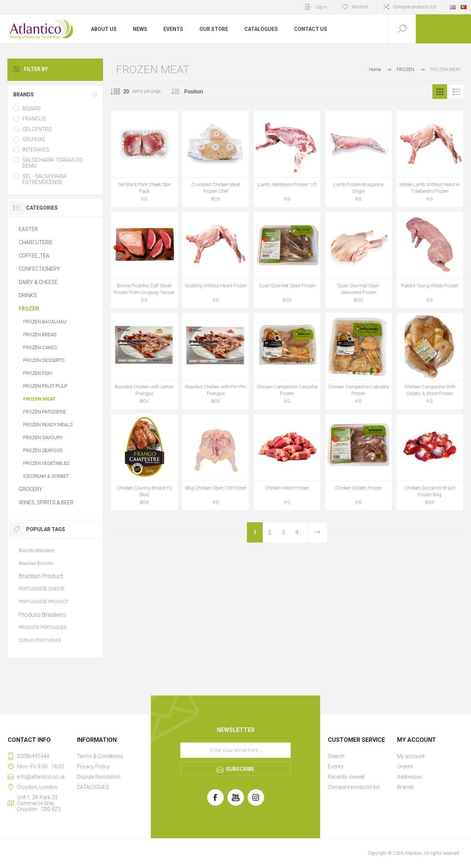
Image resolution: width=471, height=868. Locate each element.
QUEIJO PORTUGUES (40, 640)
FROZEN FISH (38, 373)
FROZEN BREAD (40, 335)
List (456, 92)
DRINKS (28, 295)
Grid (440, 92)
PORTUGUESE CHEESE (42, 589)
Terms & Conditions (100, 756)
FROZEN (29, 309)
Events (336, 766)
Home (375, 69)
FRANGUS (34, 119)
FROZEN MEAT (39, 399)
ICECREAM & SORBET (46, 476)
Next (317, 532)
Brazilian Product (41, 576)
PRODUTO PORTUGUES (43, 627)
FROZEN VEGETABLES (46, 463)
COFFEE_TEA (34, 256)
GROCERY (31, 489)
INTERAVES (36, 150)
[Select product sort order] (199, 92)
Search (336, 756)
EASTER (28, 229)
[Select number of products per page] (121, 92)
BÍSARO (31, 108)
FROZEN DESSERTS (44, 360)
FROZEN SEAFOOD (43, 450)
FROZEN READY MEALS (48, 425)
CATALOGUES (93, 787)
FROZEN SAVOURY (43, 437)
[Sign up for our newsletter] (235, 750)
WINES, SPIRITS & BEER (46, 502)
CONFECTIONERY (39, 269)
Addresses (410, 777)
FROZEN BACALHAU (45, 322)
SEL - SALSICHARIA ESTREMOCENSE (45, 179)
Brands (406, 787)
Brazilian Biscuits (36, 563)
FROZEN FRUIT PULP (45, 386)
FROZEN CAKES (40, 347)
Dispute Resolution (99, 777)
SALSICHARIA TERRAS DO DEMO (53, 163)
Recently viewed (346, 777)
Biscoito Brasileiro (36, 550)
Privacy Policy (93, 766)
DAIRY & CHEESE (38, 282)
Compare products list (415, 7)
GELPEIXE (34, 139)
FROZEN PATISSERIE (45, 412)
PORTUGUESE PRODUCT (44, 602)
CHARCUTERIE (36, 242)
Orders (405, 766)
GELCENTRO (37, 129)
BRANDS (24, 95)
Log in (321, 7)
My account (411, 756)
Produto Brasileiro (42, 615)
